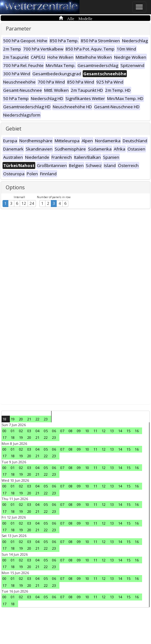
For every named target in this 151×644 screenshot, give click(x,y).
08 (71, 431)
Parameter (18, 29)
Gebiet (14, 129)
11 (95, 431)
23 (46, 419)
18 (4, 419)
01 (13, 431)
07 (62, 431)
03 (29, 431)
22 (38, 419)
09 (79, 431)
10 (87, 431)
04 (38, 431)
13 (112, 431)
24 (32, 203)
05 (46, 431)
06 (54, 431)
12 (24, 203)
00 (4, 431)
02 (21, 431)
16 (137, 431)
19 (13, 419)
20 (21, 419)
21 (29, 419)
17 (4, 437)
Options (15, 187)
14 (120, 431)
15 (128, 431)
